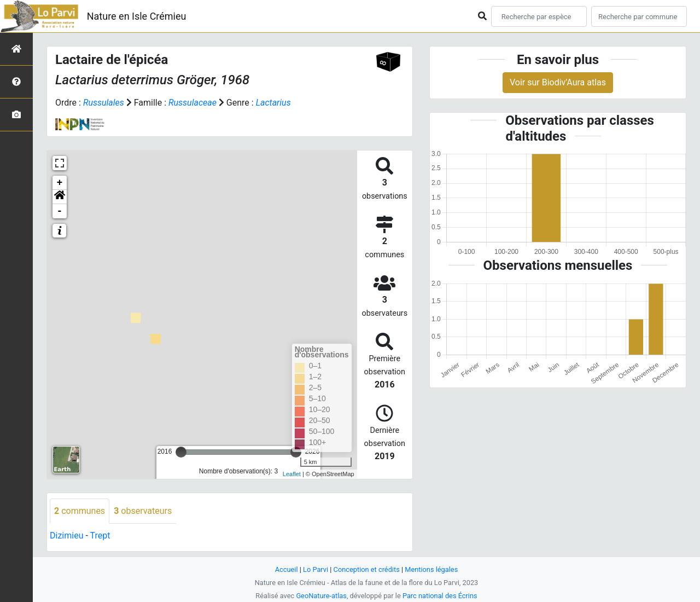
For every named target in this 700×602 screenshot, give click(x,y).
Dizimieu (66, 536)
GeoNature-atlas (321, 596)
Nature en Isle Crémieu (137, 16)
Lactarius (273, 103)
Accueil (287, 569)
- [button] (60, 211)
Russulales (104, 103)
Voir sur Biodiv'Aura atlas (558, 82)
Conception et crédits (367, 569)
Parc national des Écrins (440, 596)
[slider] (181, 452)
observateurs (143, 511)
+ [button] (60, 183)
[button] (60, 197)
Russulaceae (192, 103)
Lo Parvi (316, 569)
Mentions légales (431, 569)
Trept (100, 536)
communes (80, 511)
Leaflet (292, 474)
